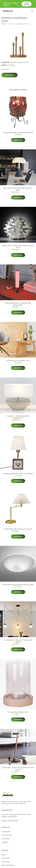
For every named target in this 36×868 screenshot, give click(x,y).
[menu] (32, 11)
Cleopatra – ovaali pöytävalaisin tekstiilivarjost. (18, 417)
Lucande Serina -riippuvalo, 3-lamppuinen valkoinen (18, 641)
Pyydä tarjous (27, 4)
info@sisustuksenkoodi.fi (10, 821)
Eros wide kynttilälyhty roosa (18, 712)
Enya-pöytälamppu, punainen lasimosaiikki (18, 132)
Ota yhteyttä (6, 858)
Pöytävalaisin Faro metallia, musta (18, 361)
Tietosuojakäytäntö (8, 865)
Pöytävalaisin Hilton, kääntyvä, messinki (18, 529)
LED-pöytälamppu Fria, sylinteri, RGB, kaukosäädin (18, 304)
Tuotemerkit (5, 839)
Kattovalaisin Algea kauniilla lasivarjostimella (18, 585)
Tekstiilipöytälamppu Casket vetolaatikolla (18, 474)
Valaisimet (14, 62)
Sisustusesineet (7, 835)
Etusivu (4, 24)
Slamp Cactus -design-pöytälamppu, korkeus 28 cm (18, 246)
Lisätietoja (10, 75)
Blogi (3, 855)
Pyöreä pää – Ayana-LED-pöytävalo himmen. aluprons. (18, 768)
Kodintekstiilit (6, 832)
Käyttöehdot (6, 862)
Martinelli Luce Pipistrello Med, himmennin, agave (18, 189)
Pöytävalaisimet (23, 62)
